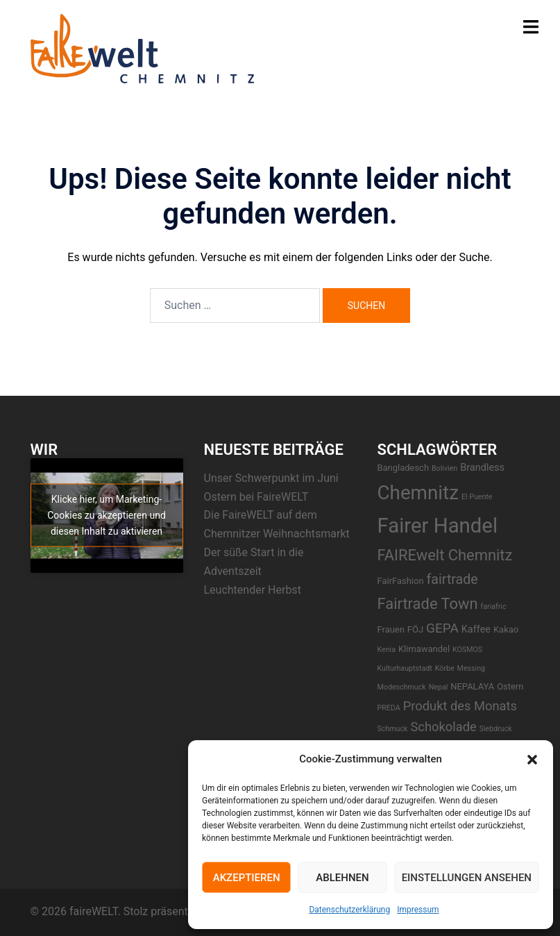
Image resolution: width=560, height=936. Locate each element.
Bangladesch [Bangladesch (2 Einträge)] (404, 468)
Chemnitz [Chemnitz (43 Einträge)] (418, 493)
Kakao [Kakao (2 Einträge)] (506, 629)
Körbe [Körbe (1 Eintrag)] (445, 668)
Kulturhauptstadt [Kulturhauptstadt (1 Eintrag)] (405, 668)
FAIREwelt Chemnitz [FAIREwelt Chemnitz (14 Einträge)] (445, 555)
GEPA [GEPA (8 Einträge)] (442, 628)
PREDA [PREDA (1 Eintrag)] (389, 708)
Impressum (418, 910)
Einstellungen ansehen (467, 878)
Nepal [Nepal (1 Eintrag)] (439, 687)
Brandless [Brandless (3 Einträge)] (482, 468)
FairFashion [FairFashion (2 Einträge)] (401, 581)
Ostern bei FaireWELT (256, 497)
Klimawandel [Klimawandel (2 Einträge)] (424, 649)
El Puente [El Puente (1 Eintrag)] (477, 497)
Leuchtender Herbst (253, 590)
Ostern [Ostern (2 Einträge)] (510, 686)
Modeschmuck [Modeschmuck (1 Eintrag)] (402, 687)
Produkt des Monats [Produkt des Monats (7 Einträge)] (460, 706)
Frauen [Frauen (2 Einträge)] (391, 629)
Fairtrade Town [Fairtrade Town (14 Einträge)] (428, 604)
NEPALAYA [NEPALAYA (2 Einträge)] (472, 686)
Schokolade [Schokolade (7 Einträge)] (443, 727)
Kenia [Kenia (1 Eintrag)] (387, 650)
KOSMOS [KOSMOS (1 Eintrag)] (467, 650)
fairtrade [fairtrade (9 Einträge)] (452, 579)
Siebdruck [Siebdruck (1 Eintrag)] (496, 729)
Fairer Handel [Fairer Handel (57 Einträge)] (438, 526)
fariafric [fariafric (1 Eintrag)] (494, 607)
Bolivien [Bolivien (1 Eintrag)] (444, 468)
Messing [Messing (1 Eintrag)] (471, 668)
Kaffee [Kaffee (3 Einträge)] (476, 629)
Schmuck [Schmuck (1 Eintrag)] (393, 729)
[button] (532, 760)
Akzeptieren (247, 878)
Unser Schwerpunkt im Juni (271, 478)
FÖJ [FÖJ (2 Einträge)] (415, 629)
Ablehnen (342, 878)
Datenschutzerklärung (349, 910)
